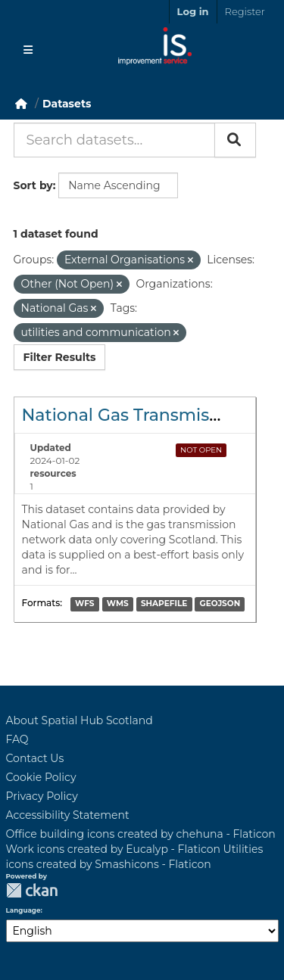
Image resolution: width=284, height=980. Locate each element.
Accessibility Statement (68, 815)
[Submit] (235, 140)
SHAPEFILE (164, 604)
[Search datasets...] (114, 140)
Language (23, 910)
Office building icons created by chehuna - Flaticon (141, 834)
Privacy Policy (42, 796)
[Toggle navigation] (28, 50)
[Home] (21, 104)
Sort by (33, 185)
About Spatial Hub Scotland (80, 720)
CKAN (32, 890)
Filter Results (60, 357)
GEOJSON (220, 604)
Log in (193, 11)
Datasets (67, 104)
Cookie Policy (41, 777)
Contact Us (35, 758)
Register (245, 11)
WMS (118, 604)
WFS (84, 604)
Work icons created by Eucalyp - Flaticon (113, 849)
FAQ (17, 739)
